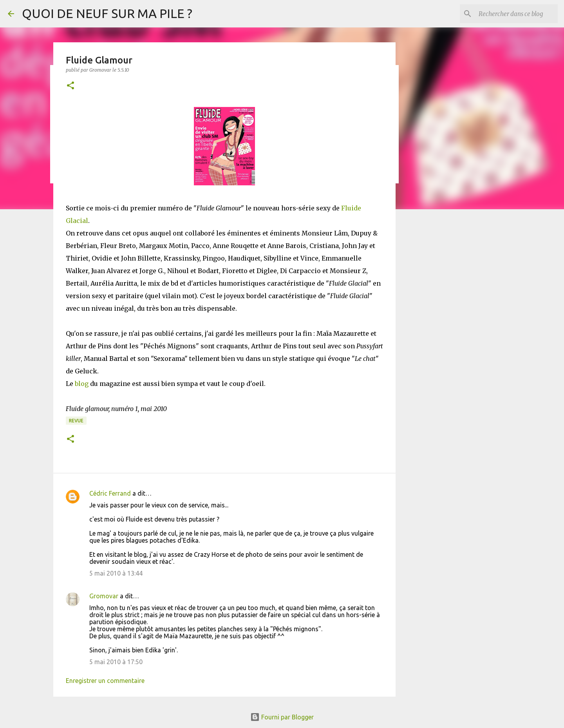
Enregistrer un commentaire (105, 681)
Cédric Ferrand (110, 493)
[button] (70, 86)
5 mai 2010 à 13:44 (116, 573)
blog (82, 384)
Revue (76, 421)
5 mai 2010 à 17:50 (116, 662)
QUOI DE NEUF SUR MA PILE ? (107, 13)
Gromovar (104, 596)
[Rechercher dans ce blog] (517, 14)
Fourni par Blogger (282, 717)
